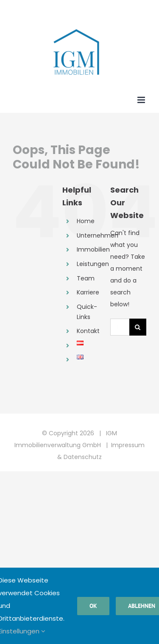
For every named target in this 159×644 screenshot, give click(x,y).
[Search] (138, 327)
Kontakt (88, 331)
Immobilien (93, 249)
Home (86, 221)
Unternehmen (98, 235)
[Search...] (120, 327)
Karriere (88, 292)
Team (86, 278)
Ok (93, 606)
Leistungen (93, 264)
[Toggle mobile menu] (142, 100)
